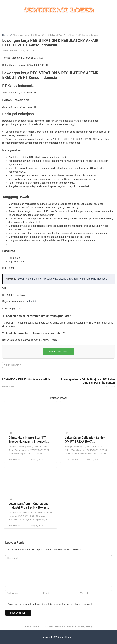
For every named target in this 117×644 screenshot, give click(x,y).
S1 (11, 35)
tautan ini (31, 301)
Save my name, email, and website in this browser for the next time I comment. (50, 604)
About (28, 626)
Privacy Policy (85, 626)
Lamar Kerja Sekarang (58, 352)
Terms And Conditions (66, 626)
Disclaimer (48, 626)
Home (5, 35)
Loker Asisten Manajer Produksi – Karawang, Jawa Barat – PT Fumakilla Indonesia (63, 279)
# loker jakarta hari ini (13, 365)
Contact (37, 626)
